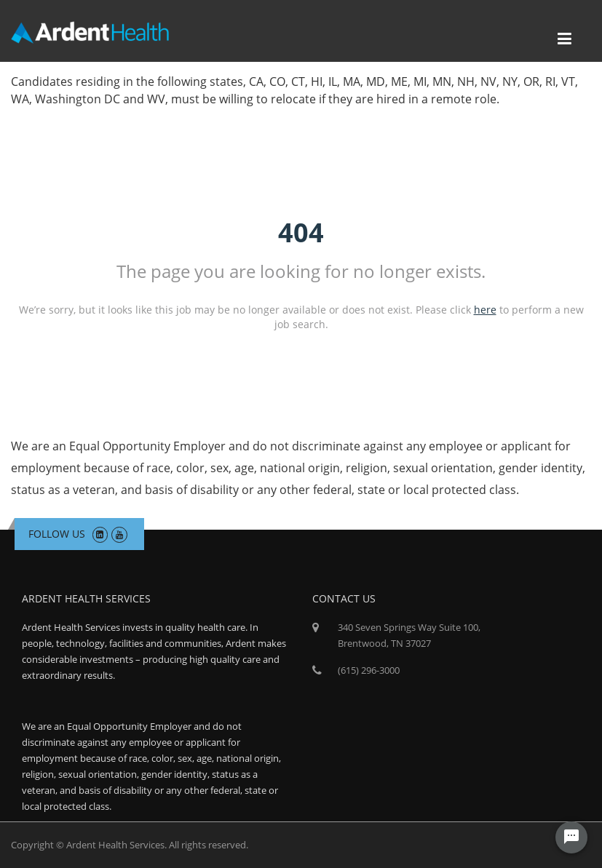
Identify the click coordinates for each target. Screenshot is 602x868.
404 (301, 232)
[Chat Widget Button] (571, 837)
